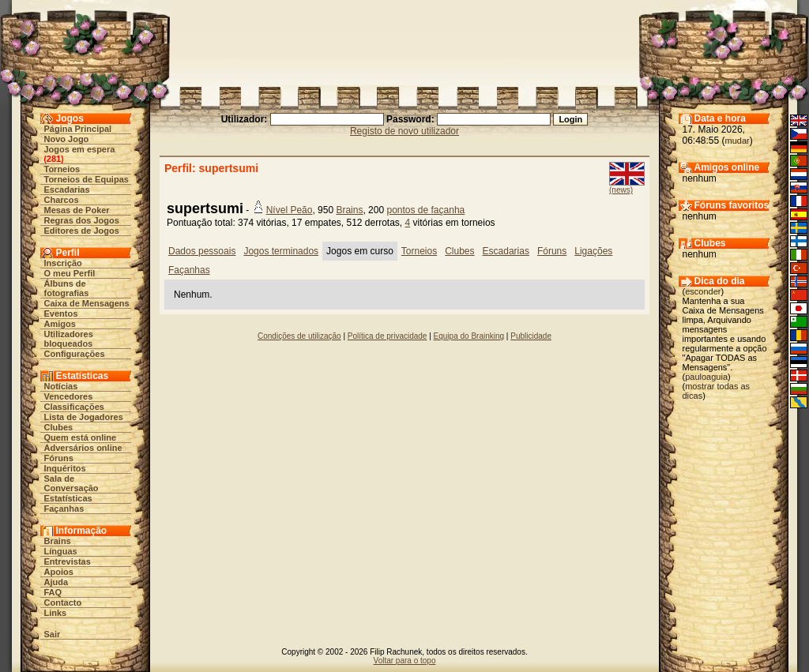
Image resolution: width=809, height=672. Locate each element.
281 (54, 159)
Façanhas (64, 509)
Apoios (59, 572)
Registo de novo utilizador (404, 131)
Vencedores (69, 396)
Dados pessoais (202, 251)
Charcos (62, 200)
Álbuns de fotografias (67, 288)
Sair (53, 634)
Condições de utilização (299, 336)
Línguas (61, 551)
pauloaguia (706, 377)
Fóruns (59, 458)
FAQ (53, 592)
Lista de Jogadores (84, 417)
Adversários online (83, 448)
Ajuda (56, 582)
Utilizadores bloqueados (69, 339)
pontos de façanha (425, 210)
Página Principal (78, 129)
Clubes (59, 427)
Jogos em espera (80, 149)
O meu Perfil (70, 273)
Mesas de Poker (77, 210)
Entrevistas (68, 561)
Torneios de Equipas (87, 179)
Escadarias (67, 190)
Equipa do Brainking (469, 336)
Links (56, 613)
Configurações (75, 354)
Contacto (63, 603)
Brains (58, 541)
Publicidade (531, 336)
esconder (703, 291)
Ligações (593, 251)
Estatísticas (68, 498)
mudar (738, 141)
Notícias (61, 386)
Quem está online (81, 437)
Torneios (62, 169)
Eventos (61, 313)
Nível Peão (290, 210)
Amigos (60, 324)
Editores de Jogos (82, 231)
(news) (621, 190)
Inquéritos (65, 468)
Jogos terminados (281, 251)
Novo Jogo (67, 139)
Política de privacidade (388, 336)
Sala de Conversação (71, 483)
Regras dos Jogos (82, 220)
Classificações (74, 407)
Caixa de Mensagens (87, 303)
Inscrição (63, 263)
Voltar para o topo (405, 661)
